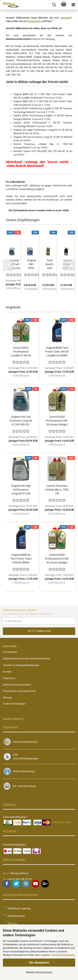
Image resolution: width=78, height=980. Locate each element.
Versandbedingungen (14, 845)
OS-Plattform (10, 652)
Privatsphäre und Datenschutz (19, 691)
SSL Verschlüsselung (24, 786)
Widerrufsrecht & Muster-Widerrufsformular (27, 659)
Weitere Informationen (39, 972)
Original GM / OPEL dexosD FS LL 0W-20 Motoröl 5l (31, 264)
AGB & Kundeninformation (17, 685)
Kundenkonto (34, 21)
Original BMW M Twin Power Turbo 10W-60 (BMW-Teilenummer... (21, 559)
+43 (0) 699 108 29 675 (20, 879)
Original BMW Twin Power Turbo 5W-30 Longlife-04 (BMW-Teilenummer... (57, 352)
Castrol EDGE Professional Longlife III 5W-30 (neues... (21, 352)
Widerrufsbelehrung (24, 771)
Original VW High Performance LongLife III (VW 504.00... (21, 490)
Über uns (12, 923)
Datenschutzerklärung (62, 955)
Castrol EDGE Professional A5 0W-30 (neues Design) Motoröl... (57, 559)
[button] (9, 265)
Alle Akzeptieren (39, 963)
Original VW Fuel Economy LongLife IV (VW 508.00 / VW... (21, 421)
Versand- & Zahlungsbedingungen (21, 665)
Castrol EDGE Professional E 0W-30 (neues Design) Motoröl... (57, 421)
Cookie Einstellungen (14, 704)
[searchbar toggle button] (54, 5)
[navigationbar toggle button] (73, 5)
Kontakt (7, 672)
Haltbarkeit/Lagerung (19, 908)
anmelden (66, 18)
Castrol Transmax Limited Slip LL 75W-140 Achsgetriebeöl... (57, 490)
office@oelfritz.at (19, 873)
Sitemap (7, 698)
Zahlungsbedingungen (15, 817)
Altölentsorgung (16, 916)
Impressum (9, 678)
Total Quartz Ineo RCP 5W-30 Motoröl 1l (50, 264)
